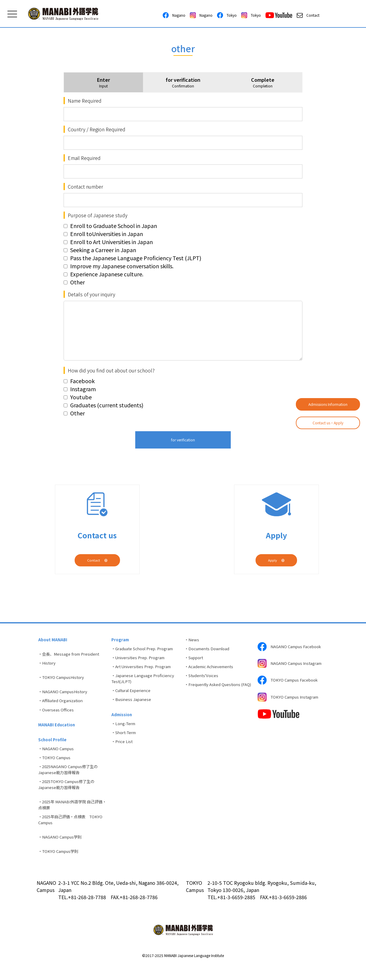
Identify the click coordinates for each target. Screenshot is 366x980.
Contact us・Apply (328, 423)
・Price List (123, 751)
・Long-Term (125, 731)
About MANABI (53, 640)
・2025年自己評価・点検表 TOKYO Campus (73, 833)
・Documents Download (209, 650)
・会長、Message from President (71, 655)
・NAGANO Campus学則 (62, 852)
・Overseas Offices (57, 715)
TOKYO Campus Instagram (291, 706)
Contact (308, 15)
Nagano (174, 15)
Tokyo (227, 15)
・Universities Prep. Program (141, 660)
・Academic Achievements (211, 670)
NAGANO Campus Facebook (292, 647)
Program (121, 640)
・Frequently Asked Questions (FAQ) (215, 692)
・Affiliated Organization (63, 705)
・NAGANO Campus (58, 757)
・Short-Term (126, 741)
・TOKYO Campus (56, 767)
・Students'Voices (203, 679)
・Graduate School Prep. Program (146, 650)
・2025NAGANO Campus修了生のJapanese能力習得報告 (71, 780)
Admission (123, 721)
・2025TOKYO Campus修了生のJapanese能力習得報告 (69, 796)
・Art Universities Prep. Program (144, 670)
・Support (195, 660)
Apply (276, 560)
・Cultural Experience (133, 696)
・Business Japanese (133, 705)
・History (48, 665)
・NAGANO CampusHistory (65, 696)
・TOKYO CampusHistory (63, 680)
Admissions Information (328, 404)
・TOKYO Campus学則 (60, 867)
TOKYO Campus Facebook (290, 688)
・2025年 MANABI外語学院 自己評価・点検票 (71, 817)
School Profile (53, 747)
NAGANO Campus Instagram (282, 667)
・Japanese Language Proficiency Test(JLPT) (145, 683)
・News (192, 640)
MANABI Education (58, 731)
